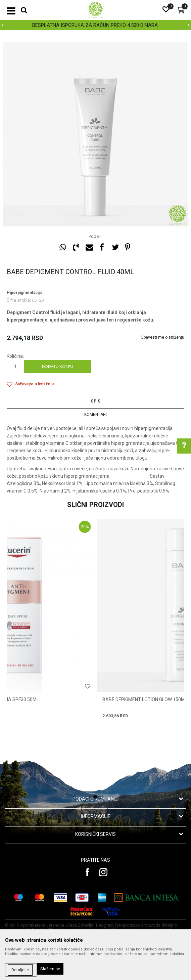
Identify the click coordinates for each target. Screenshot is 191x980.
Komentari (95, 415)
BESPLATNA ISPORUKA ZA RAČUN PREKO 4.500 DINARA (95, 25)
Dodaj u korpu (58, 366)
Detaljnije (20, 970)
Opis (95, 401)
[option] (95, 25)
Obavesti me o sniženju (162, 337)
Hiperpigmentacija (24, 293)
